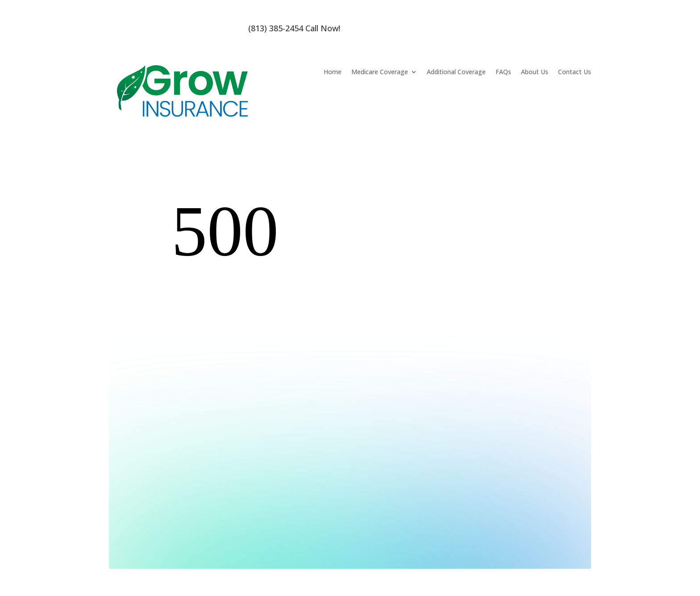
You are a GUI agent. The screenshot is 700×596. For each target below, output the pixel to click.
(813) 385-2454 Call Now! (294, 28)
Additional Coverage (456, 72)
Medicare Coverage (380, 72)
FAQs (503, 72)
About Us (535, 72)
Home (333, 72)
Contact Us (575, 72)
